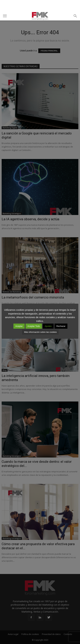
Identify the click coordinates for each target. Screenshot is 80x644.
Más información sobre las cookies (40, 332)
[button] (75, 16)
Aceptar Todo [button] (34, 326)
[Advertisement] (40, 6)
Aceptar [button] (19, 326)
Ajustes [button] (48, 326)
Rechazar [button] (61, 326)
